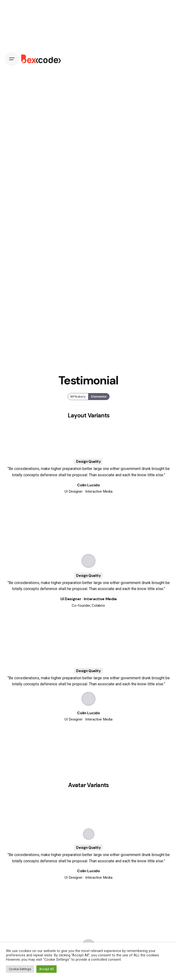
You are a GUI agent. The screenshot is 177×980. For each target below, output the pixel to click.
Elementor (99, 397)
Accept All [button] (46, 969)
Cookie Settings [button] (20, 969)
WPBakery (78, 397)
